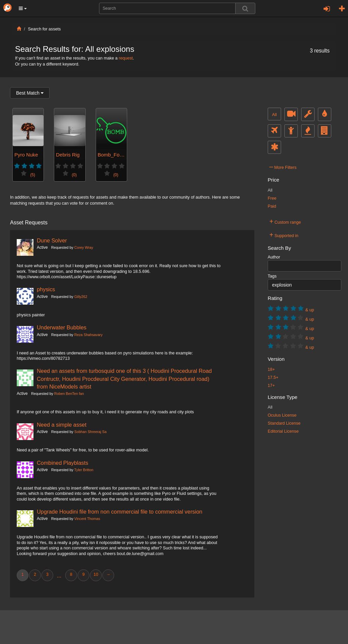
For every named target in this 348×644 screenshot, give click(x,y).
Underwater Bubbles (62, 327)
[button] (23, 8)
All (274, 115)
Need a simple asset (62, 425)
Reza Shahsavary (88, 335)
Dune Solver (52, 240)
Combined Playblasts (63, 463)
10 (96, 574)
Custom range (285, 221)
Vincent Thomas (87, 519)
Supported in (284, 235)
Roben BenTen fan (69, 394)
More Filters (283, 167)
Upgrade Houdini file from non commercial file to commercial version (120, 512)
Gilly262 (81, 297)
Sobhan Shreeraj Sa (90, 432)
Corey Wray (84, 247)
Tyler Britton (84, 470)
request (126, 58)
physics (46, 289)
